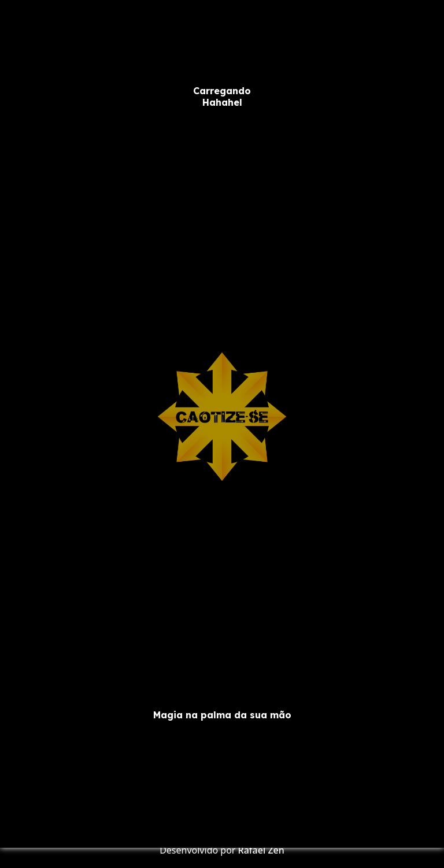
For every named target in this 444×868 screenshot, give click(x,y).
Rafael (252, 850)
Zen (276, 850)
